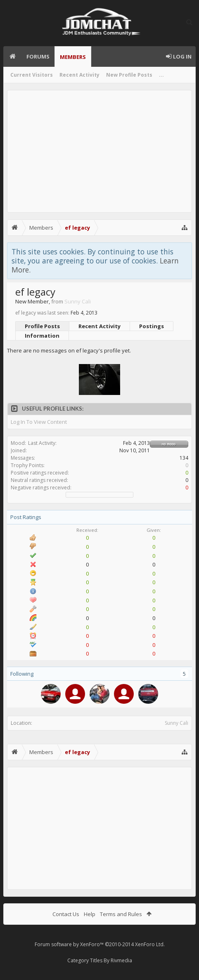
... (161, 75)
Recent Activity (79, 75)
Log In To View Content (39, 422)
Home (12, 56)
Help (90, 914)
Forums (38, 56)
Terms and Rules (121, 914)
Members (73, 57)
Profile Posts (42, 326)
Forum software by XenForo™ (100, 944)
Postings (152, 326)
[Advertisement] (99, 151)
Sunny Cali (176, 723)
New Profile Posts (129, 75)
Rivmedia (121, 960)
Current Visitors (32, 75)
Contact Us (66, 914)
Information (42, 336)
